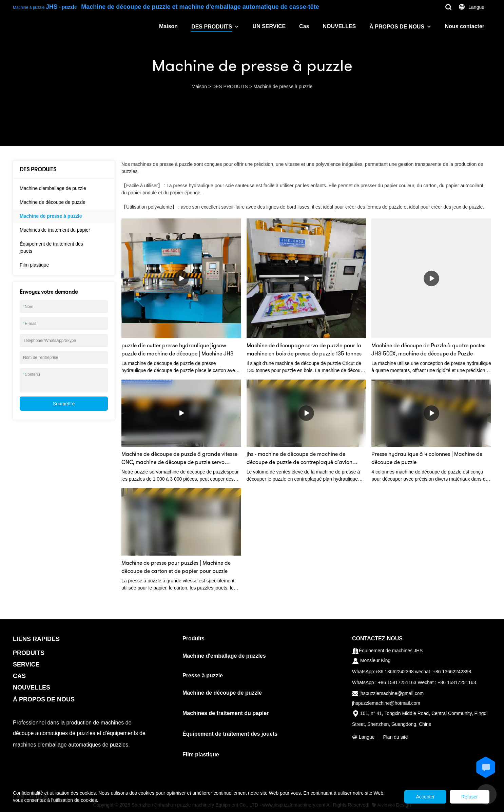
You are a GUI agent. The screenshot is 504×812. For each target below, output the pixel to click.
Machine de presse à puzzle (283, 86)
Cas (304, 26)
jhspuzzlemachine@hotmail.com (386, 703)
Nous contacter (465, 26)
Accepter (418, 797)
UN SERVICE (269, 26)
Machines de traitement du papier (55, 230)
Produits (193, 639)
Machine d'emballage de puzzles (224, 656)
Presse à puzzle (203, 675)
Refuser (467, 797)
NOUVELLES (339, 26)
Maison (168, 26)
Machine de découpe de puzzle (53, 202)
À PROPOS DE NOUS (397, 27)
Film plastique (34, 265)
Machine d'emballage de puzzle (53, 188)
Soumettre (64, 404)
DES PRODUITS (212, 27)
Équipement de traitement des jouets (51, 247)
